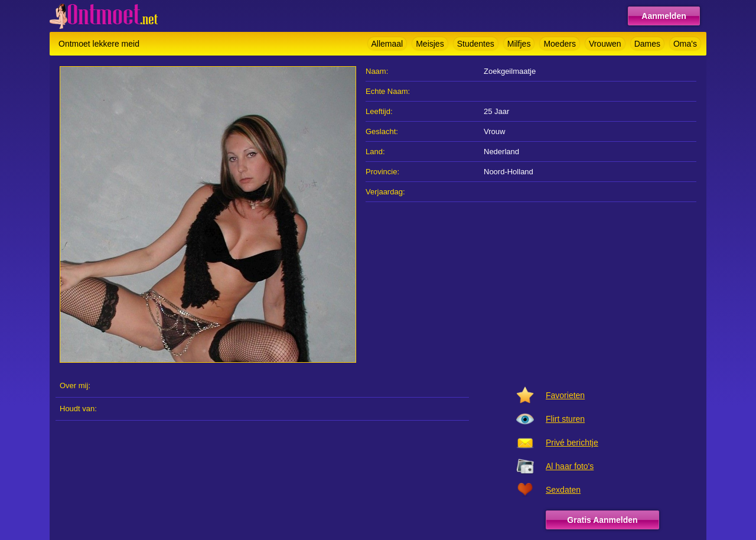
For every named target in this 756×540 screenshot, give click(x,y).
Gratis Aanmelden (602, 520)
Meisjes (430, 44)
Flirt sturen (565, 419)
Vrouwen (605, 44)
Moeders (559, 44)
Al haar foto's (570, 466)
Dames (647, 44)
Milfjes (519, 44)
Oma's (685, 44)
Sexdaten (563, 490)
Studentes (476, 44)
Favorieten (565, 395)
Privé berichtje (572, 443)
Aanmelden (664, 16)
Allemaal (387, 44)
